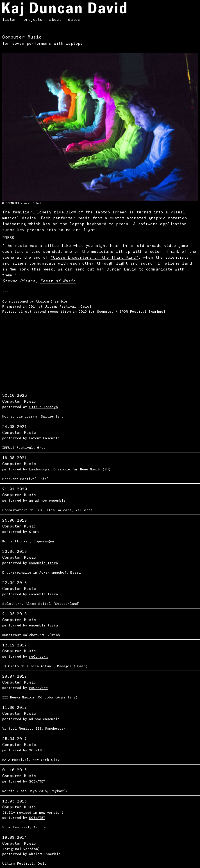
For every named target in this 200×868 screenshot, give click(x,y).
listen (9, 19)
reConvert (38, 656)
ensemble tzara (43, 563)
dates (74, 19)
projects (33, 19)
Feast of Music (58, 281)
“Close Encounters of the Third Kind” (95, 257)
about (55, 19)
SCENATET (37, 750)
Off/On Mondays (44, 407)
